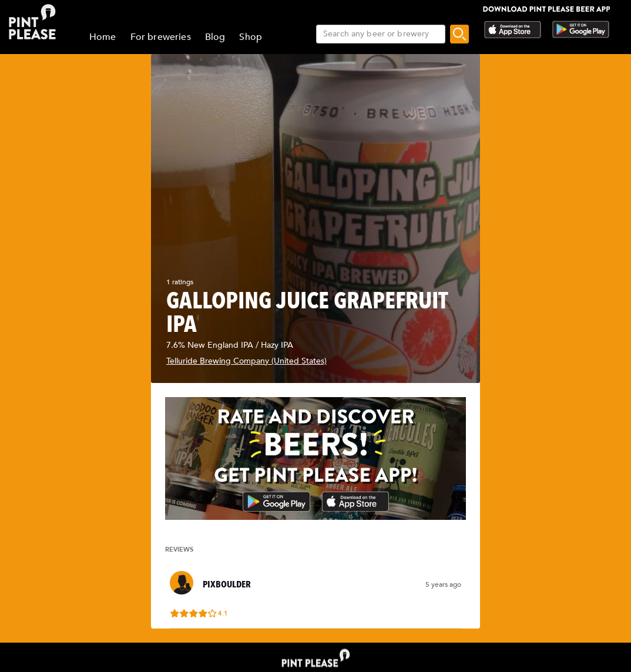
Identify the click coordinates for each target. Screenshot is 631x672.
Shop (251, 37)
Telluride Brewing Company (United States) (246, 361)
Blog (215, 37)
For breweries (161, 37)
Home (103, 37)
